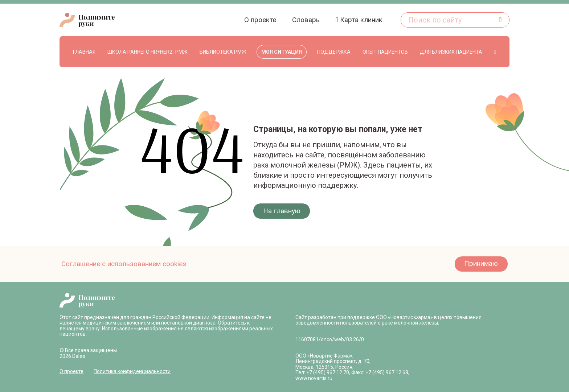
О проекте (71, 371)
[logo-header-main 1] (87, 300)
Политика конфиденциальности (132, 371)
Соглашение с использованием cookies (124, 264)
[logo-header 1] (87, 20)
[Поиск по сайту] (455, 20)
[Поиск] (500, 20)
